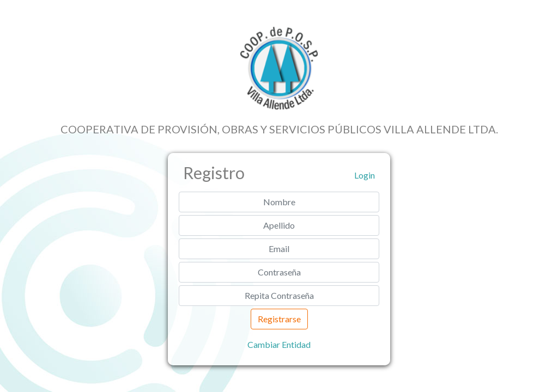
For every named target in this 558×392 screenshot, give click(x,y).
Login (365, 175)
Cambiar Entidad (279, 344)
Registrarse (279, 319)
